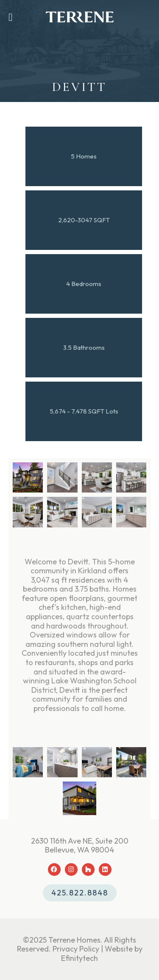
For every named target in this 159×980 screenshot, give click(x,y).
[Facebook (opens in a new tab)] (54, 870)
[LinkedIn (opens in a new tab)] (105, 870)
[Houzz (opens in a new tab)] (88, 870)
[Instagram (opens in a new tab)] (71, 870)
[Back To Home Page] (80, 17)
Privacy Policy (76, 949)
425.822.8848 (80, 893)
